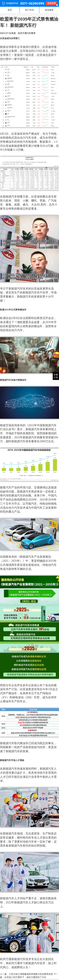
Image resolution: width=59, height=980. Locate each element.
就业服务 (49, 10)
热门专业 (30, 10)
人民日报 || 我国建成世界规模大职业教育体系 (31, 974)
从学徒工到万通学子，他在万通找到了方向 (25, 977)
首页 (10, 10)
